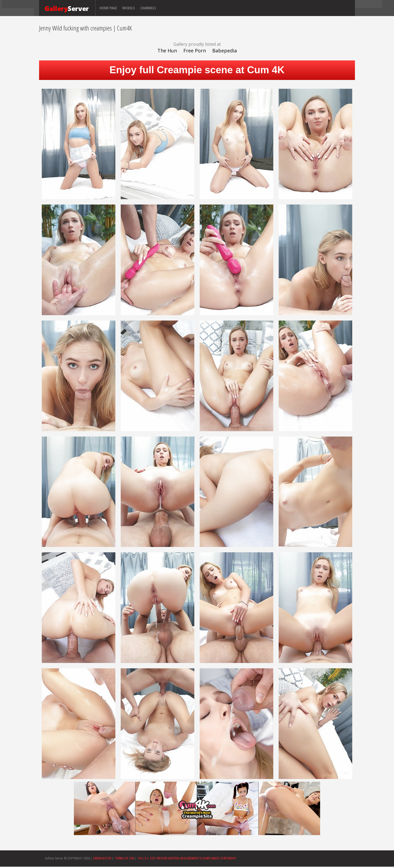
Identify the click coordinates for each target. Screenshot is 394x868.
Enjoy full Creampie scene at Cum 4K (197, 70)
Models (129, 8)
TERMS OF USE (125, 858)
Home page (108, 8)
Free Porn (195, 51)
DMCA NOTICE (102, 858)
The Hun (167, 51)
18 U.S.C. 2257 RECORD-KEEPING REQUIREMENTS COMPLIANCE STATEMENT (187, 858)
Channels (148, 8)
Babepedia (225, 51)
